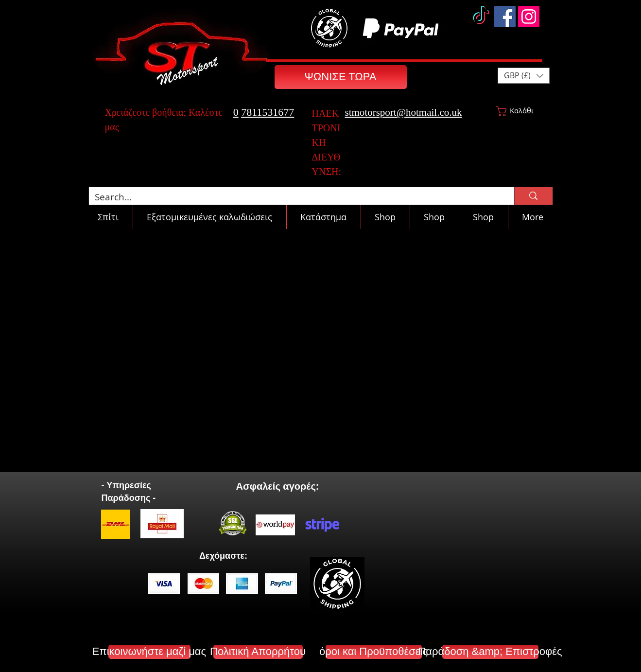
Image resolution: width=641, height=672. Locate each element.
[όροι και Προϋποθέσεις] (374, 652)
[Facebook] (505, 17)
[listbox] (524, 76)
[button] (524, 76)
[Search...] (295, 197)
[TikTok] (481, 17)
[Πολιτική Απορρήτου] (258, 652)
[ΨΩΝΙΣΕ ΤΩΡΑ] (341, 77)
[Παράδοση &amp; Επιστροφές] (490, 652)
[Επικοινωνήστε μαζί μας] (149, 652)
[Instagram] (529, 17)
